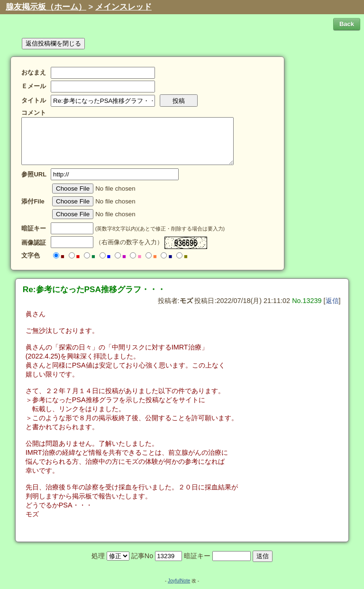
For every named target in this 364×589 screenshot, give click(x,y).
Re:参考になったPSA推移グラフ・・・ (94, 289)
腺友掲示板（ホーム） (46, 7)
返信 (332, 301)
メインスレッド (123, 7)
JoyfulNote (179, 581)
